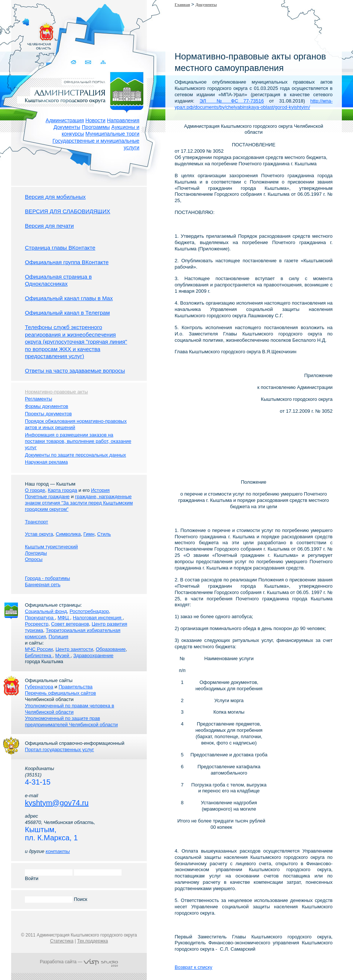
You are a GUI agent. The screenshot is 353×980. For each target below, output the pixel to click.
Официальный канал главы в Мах (69, 298)
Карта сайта (103, 62)
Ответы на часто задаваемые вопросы (75, 371)
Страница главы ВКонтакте (60, 248)
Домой (74, 62)
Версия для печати (49, 226)
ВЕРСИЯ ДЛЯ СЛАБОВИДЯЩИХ (68, 211)
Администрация (65, 120)
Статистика (62, 941)
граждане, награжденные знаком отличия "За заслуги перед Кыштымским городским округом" (79, 503)
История (100, 490)
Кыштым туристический (51, 547)
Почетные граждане (47, 497)
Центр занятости (74, 649)
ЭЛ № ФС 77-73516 (232, 101)
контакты (58, 851)
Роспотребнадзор (89, 611)
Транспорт (37, 522)
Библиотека (39, 656)
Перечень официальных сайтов (60, 693)
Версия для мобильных (55, 197)
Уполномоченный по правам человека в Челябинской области (69, 709)
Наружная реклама (46, 462)
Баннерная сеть (43, 585)
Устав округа (39, 534)
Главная (182, 4)
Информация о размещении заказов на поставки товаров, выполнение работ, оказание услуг (78, 441)
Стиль (104, 534)
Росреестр (37, 624)
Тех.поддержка (92, 941)
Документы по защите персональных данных (75, 455)
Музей (63, 656)
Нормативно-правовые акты (56, 392)
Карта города (63, 490)
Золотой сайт (20, 33)
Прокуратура (40, 618)
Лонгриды (36, 553)
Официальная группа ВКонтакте (67, 262)
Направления (123, 120)
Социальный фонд (46, 611)
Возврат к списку (193, 967)
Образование (111, 649)
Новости (95, 120)
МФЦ (64, 618)
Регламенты (38, 399)
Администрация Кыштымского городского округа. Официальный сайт (83, 91)
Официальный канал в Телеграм (67, 313)
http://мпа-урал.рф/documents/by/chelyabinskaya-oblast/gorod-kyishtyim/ (254, 104)
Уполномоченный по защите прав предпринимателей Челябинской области (71, 721)
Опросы (34, 559)
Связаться (89, 62)
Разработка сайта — (79, 962)
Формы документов (47, 406)
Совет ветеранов (70, 624)
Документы (67, 127)
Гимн (89, 534)
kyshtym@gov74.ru (57, 803)
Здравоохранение (93, 656)
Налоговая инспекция (98, 618)
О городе (35, 490)
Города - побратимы (47, 578)
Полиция (59, 637)
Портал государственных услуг (59, 749)
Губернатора (39, 687)
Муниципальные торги (112, 134)
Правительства (76, 687)
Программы (96, 127)
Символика (68, 534)
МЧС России (39, 649)
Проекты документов (48, 414)
